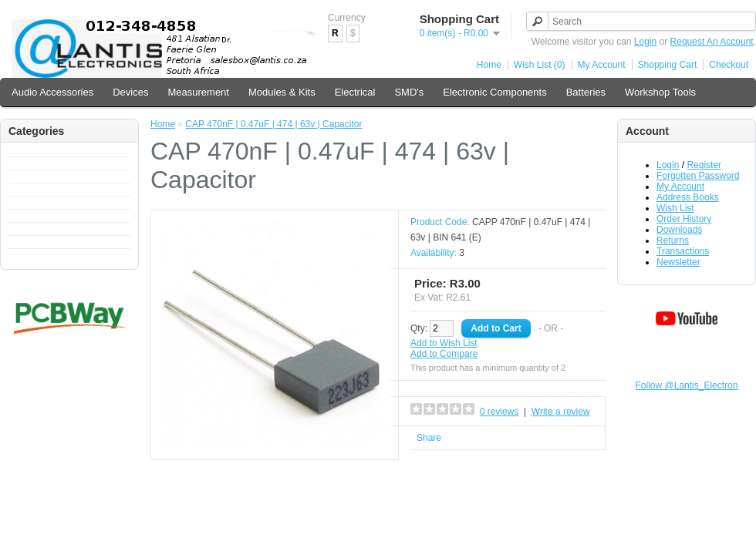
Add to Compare (444, 354)
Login (645, 42)
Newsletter (678, 262)
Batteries (586, 92)
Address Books (688, 197)
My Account (602, 65)
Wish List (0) (540, 65)
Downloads (679, 230)
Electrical (355, 92)
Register (704, 165)
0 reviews (499, 412)
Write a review (561, 412)
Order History (684, 219)
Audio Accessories (52, 92)
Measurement (198, 92)
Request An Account (712, 42)
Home (489, 65)
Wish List (675, 208)
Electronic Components (494, 92)
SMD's (409, 92)
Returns (673, 240)
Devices (130, 92)
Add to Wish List (444, 343)
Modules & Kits (282, 92)
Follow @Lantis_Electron (687, 385)
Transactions (683, 251)
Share (429, 438)
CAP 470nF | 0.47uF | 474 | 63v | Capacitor (273, 124)
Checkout (729, 65)
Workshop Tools (660, 92)
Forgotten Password (698, 176)
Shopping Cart (668, 65)
